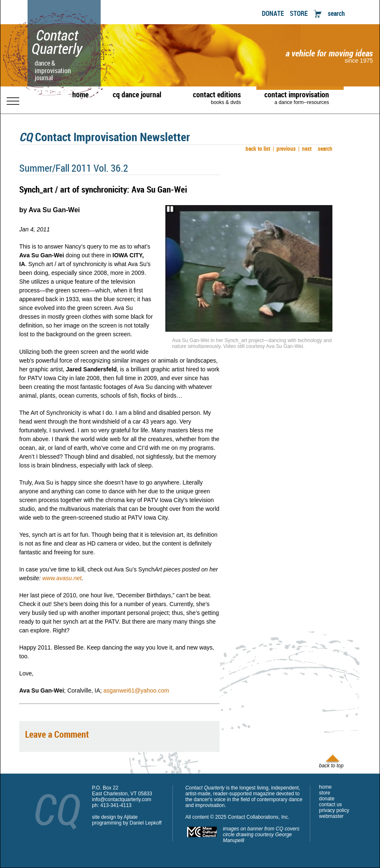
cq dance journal (137, 94)
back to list (257, 148)
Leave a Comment (57, 734)
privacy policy (334, 810)
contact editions (213, 97)
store (325, 793)
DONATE (273, 13)
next (305, 148)
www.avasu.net (62, 578)
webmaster (331, 816)
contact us (331, 805)
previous (284, 148)
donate (327, 799)
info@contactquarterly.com (122, 799)
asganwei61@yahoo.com (136, 690)
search (336, 13)
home (80, 94)
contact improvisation (297, 97)
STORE (299, 13)
